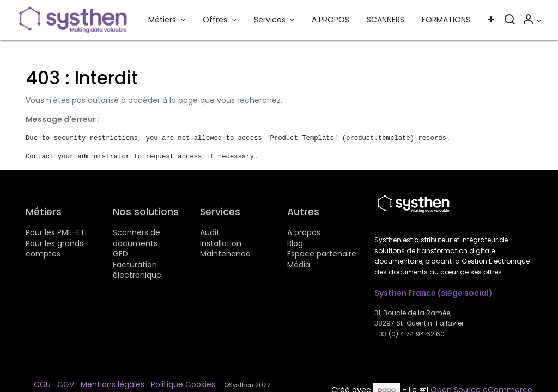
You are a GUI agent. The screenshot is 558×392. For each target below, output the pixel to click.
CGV (66, 384)
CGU (42, 384)
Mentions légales (113, 384)
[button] (491, 20)
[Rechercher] (510, 21)
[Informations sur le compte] (532, 21)
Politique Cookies (183, 384)
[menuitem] (330, 20)
